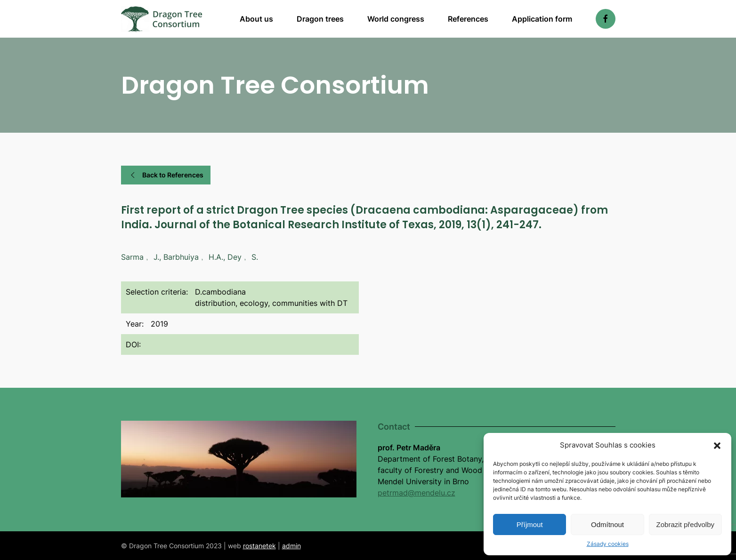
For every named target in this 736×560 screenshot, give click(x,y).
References (468, 19)
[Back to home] (162, 19)
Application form (542, 19)
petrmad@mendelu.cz (417, 493)
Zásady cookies (608, 544)
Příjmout (530, 524)
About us (256, 19)
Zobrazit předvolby (685, 524)
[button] (717, 445)
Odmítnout (607, 524)
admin (291, 546)
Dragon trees (320, 19)
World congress (396, 19)
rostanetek (259, 546)
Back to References (166, 175)
